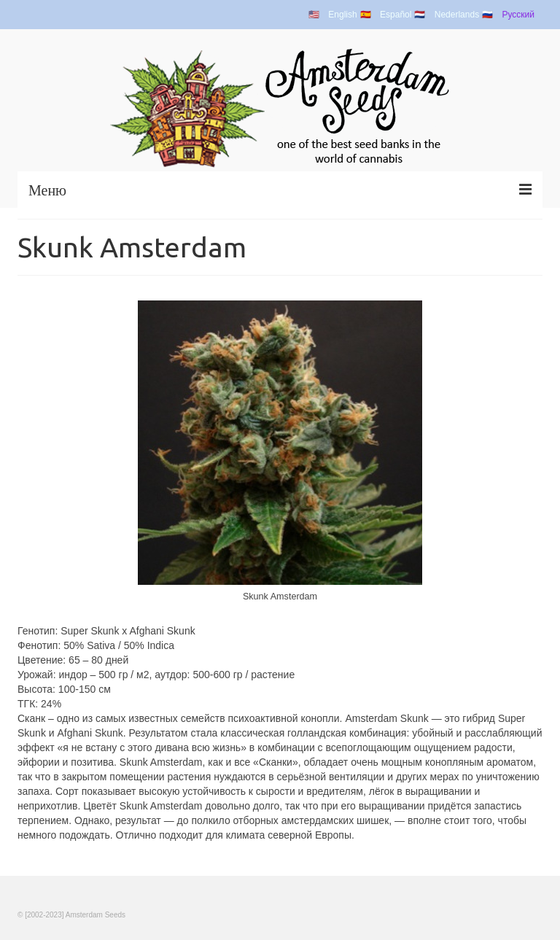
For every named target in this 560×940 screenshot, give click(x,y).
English (342, 15)
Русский (518, 15)
